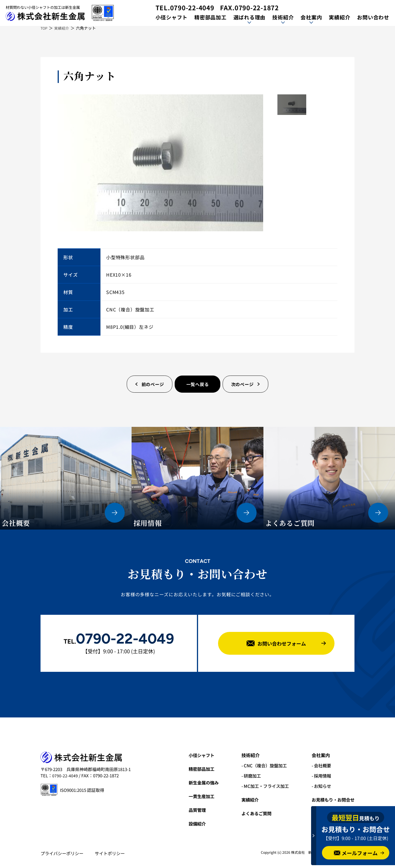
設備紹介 (190, 824)
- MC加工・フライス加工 (261, 786)
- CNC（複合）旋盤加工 (260, 765)
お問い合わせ (373, 17)
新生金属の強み (197, 782)
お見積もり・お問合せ (332, 800)
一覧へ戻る (197, 384)
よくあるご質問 (251, 813)
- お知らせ (319, 786)
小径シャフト (171, 17)
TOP (44, 28)
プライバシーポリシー (63, 853)
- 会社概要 (319, 765)
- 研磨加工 (246, 776)
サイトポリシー (114, 853)
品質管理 (190, 810)
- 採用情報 (319, 776)
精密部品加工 (210, 17)
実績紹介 (339, 17)
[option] (160, 163)
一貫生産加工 (194, 796)
